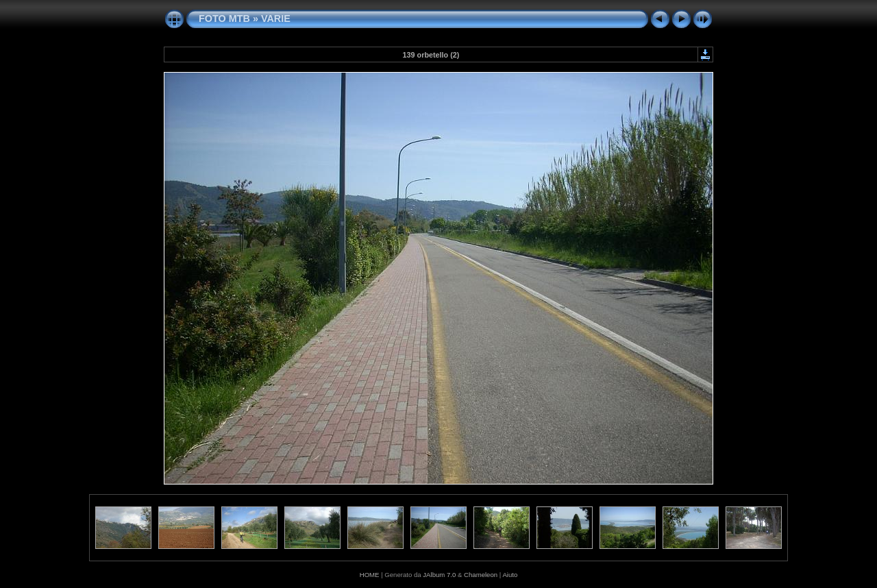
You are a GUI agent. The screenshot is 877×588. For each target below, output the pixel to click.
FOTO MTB (224, 19)
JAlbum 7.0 (439, 575)
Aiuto (510, 575)
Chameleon (481, 575)
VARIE (276, 19)
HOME (370, 575)
